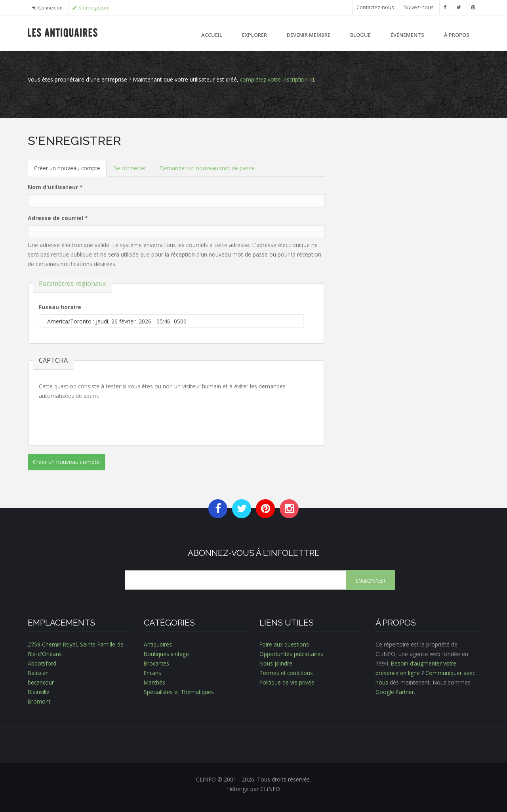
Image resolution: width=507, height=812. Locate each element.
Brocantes (157, 663)
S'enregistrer (96, 8)
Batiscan (39, 673)
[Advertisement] (408, 189)
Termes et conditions (287, 673)
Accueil (212, 35)
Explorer (254, 35)
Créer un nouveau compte (71, 170)
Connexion (51, 8)
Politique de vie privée (287, 682)
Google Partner (395, 692)
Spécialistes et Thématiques (180, 692)
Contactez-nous (375, 7)
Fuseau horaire (60, 307)
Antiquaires (158, 644)
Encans (153, 673)
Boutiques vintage (167, 654)
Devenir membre (309, 35)
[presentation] (99, 420)
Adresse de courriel (58, 218)
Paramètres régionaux (72, 283)
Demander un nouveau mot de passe (210, 168)
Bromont (39, 701)
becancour (41, 682)
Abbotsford (42, 663)
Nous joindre (276, 663)
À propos (457, 35)
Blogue (360, 35)
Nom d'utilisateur (55, 187)
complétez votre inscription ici (278, 79)
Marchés (155, 682)
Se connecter (131, 168)
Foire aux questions (285, 644)
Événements (407, 35)
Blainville (39, 692)
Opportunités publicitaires (292, 654)
